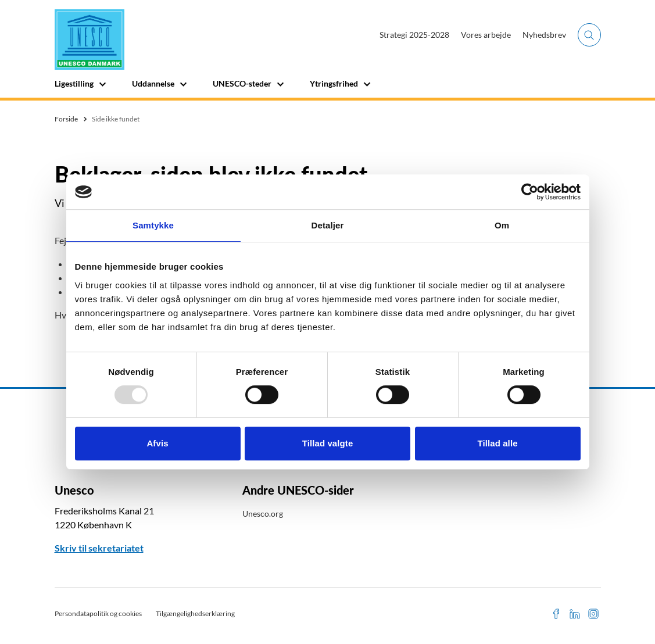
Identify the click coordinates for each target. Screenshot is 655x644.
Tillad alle (497, 443)
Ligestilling (74, 83)
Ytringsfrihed (334, 83)
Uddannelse (153, 83)
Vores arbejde (486, 35)
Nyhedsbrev (544, 35)
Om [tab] (502, 225)
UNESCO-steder (242, 83)
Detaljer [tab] (328, 225)
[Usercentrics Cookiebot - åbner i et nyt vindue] (530, 192)
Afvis (157, 443)
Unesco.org (263, 514)
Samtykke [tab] (153, 225)
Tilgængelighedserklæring (195, 613)
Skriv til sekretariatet (99, 548)
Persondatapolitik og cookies (98, 613)
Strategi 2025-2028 (414, 35)
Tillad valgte (328, 443)
